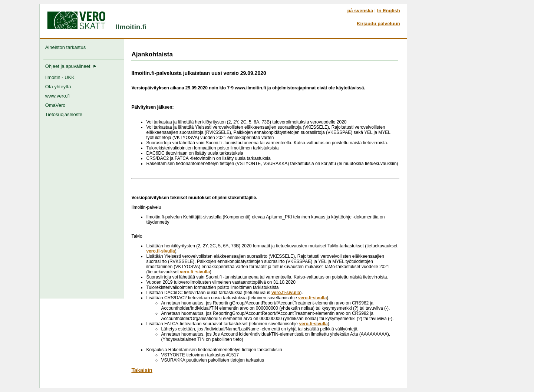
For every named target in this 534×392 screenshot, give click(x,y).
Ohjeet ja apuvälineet (71, 66)
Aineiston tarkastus (67, 47)
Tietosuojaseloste (64, 114)
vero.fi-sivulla (160, 251)
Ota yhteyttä (58, 87)
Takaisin (142, 370)
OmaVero (55, 105)
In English (389, 11)
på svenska (360, 11)
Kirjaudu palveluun (378, 24)
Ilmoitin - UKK (60, 77)
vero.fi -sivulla (195, 272)
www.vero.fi (57, 96)
